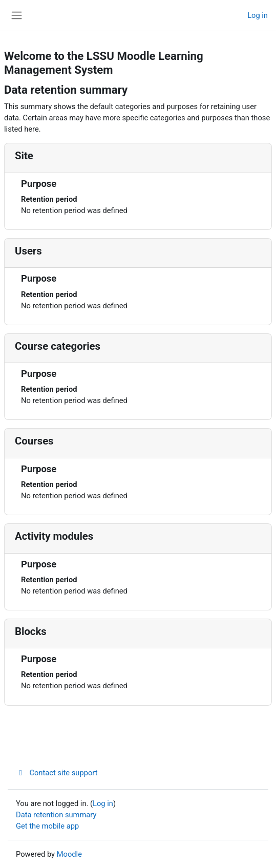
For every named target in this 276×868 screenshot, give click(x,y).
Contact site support (57, 773)
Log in (258, 15)
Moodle (69, 854)
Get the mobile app (47, 826)
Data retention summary (56, 815)
